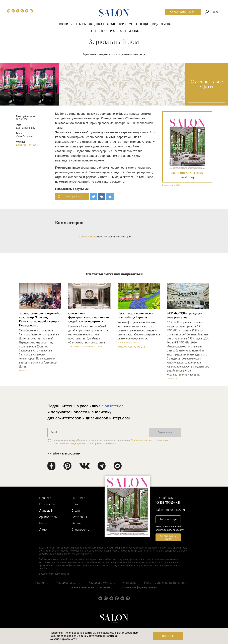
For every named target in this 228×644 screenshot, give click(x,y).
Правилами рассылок (106, 443)
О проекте (41, 583)
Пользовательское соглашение (88, 587)
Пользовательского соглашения (150, 440)
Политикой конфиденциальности (72, 443)
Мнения (134, 31)
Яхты (92, 31)
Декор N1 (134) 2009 (27, 145)
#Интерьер (74, 347)
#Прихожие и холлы (92, 347)
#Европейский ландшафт (131, 347)
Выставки (78, 498)
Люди (155, 24)
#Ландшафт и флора (128, 343)
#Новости (24, 371)
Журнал (167, 24)
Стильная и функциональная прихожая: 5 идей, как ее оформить (89, 317)
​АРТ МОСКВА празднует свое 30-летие (185, 315)
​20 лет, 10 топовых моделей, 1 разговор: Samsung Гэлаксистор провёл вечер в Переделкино (39, 319)
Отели (103, 31)
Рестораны (118, 31)
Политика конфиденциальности (139, 587)
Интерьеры (79, 24)
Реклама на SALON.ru (174, 185)
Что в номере (168, 519)
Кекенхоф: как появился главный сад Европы (135, 315)
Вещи (144, 24)
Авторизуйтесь (87, 237)
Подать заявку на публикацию (165, 583)
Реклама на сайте (68, 583)
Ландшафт (97, 24)
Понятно (168, 636)
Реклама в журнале (101, 583)
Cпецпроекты (81, 530)
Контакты (130, 583)
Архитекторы (117, 24)
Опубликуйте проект (183, 12)
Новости (62, 24)
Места (133, 24)
